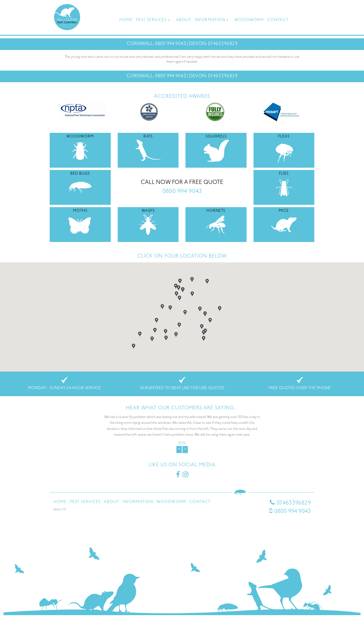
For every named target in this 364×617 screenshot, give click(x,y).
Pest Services (151, 20)
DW (64, 510)
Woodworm (249, 20)
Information (210, 20)
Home (126, 20)
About (184, 20)
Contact (278, 20)
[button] (177, 294)
